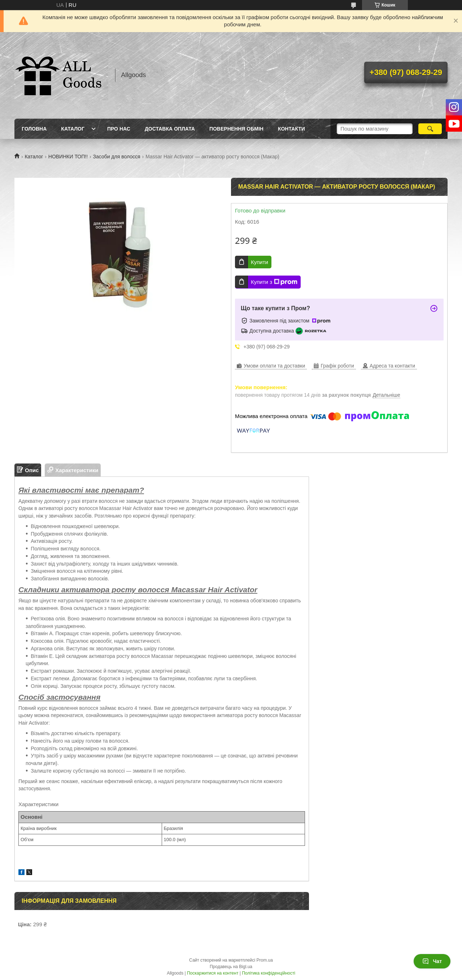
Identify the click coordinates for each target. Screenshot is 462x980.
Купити (260, 262)
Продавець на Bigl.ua (231, 967)
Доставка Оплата (170, 129)
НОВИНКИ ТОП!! (68, 157)
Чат (432, 961)
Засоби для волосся (117, 157)
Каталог (73, 129)
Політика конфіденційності (269, 973)
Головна (34, 129)
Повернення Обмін (236, 129)
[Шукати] (430, 129)
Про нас (119, 129)
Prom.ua (265, 960)
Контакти (291, 129)
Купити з (274, 282)
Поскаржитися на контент (213, 973)
